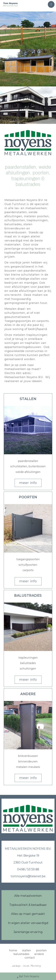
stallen (27, 950)
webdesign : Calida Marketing (26, 966)
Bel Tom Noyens (28, 977)
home (13, 950)
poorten (41, 950)
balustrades (21, 954)
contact (30, 958)
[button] (28, 399)
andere (39, 954)
